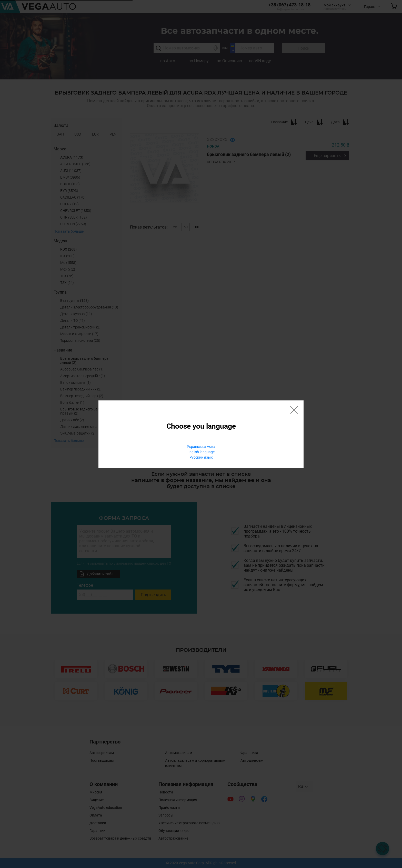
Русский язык (201, 457)
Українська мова (201, 447)
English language (201, 452)
